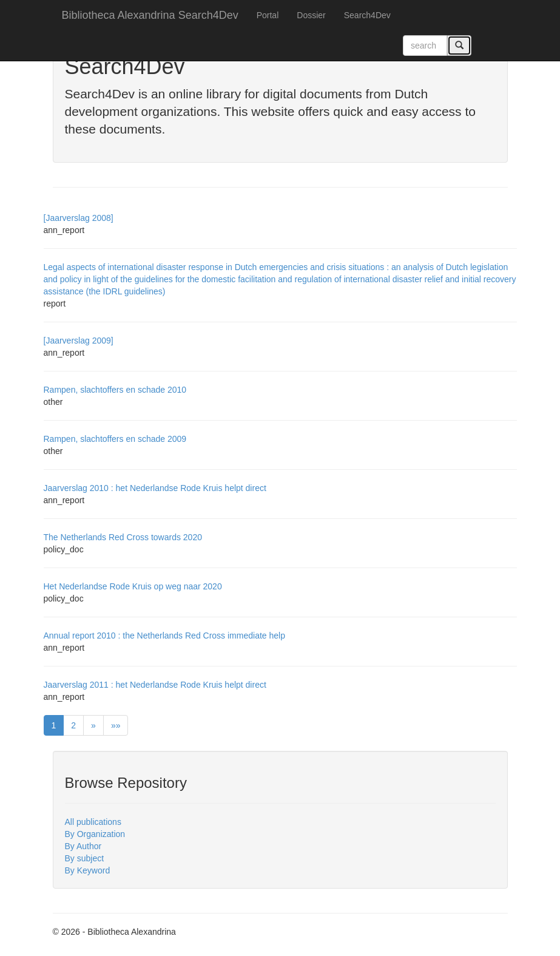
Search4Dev (367, 15)
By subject (85, 858)
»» (116, 725)
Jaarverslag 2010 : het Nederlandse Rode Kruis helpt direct (155, 488)
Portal (268, 15)
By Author (83, 846)
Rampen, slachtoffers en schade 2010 (115, 390)
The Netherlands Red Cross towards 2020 (123, 537)
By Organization (95, 834)
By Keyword (88, 870)
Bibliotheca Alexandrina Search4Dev (150, 15)
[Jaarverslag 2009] (79, 341)
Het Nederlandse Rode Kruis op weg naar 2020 (133, 586)
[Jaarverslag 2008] (79, 218)
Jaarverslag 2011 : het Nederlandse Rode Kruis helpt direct (155, 685)
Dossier (311, 15)
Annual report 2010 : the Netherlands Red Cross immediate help (164, 636)
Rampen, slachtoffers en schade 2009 (115, 439)
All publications (93, 822)
